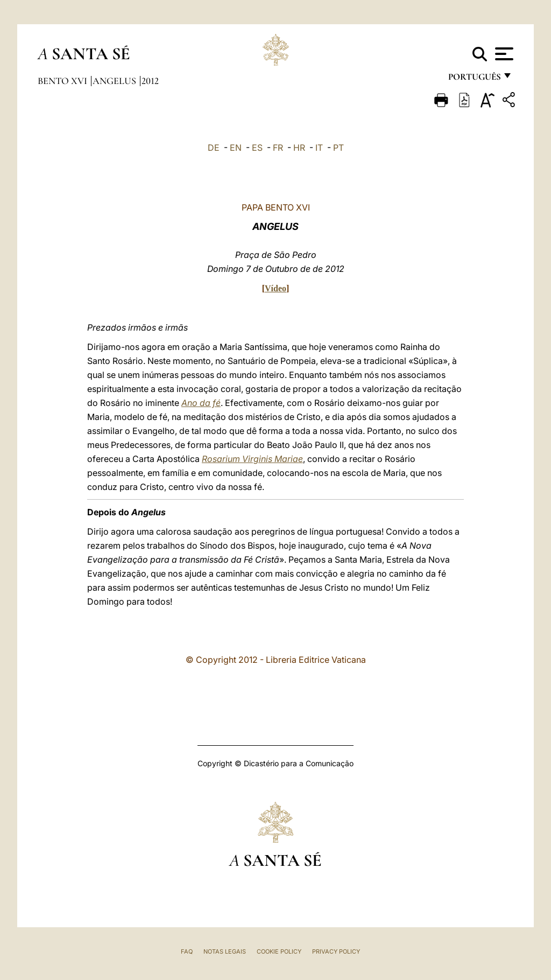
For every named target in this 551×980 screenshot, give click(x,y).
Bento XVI (63, 81)
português (474, 79)
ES (257, 148)
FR (278, 148)
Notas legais (225, 951)
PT (338, 148)
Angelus (115, 81)
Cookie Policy (279, 951)
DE (214, 148)
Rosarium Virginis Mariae (252, 459)
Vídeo (275, 288)
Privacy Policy (336, 951)
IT (319, 148)
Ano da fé (201, 403)
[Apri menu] (503, 54)
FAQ (187, 951)
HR (299, 148)
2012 (150, 81)
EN (236, 148)
